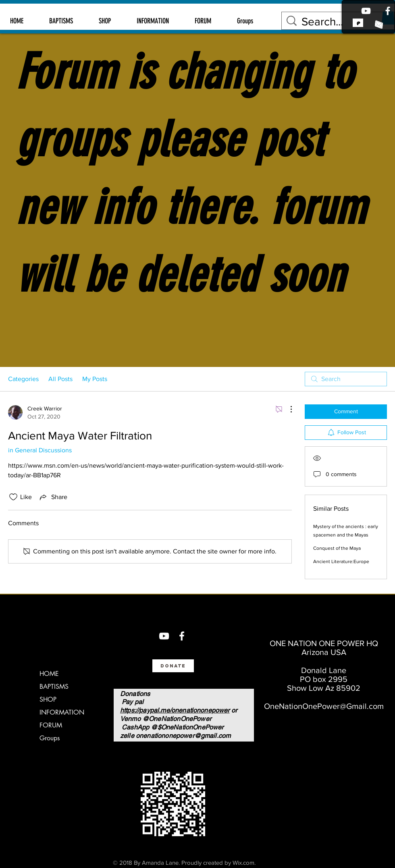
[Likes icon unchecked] (13, 497)
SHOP (48, 699)
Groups (50, 738)
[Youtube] (366, 11)
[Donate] (173, 666)
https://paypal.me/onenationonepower (175, 710)
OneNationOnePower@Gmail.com (324, 706)
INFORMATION (62, 712)
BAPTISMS (54, 687)
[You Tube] (164, 636)
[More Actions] (287, 409)
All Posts (60, 379)
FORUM (51, 725)
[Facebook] (388, 11)
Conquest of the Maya (337, 548)
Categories (23, 379)
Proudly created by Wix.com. (218, 863)
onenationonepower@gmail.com (183, 736)
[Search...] (339, 22)
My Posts (95, 379)
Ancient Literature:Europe (341, 561)
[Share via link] (53, 497)
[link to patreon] (358, 23)
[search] (346, 379)
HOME (49, 674)
